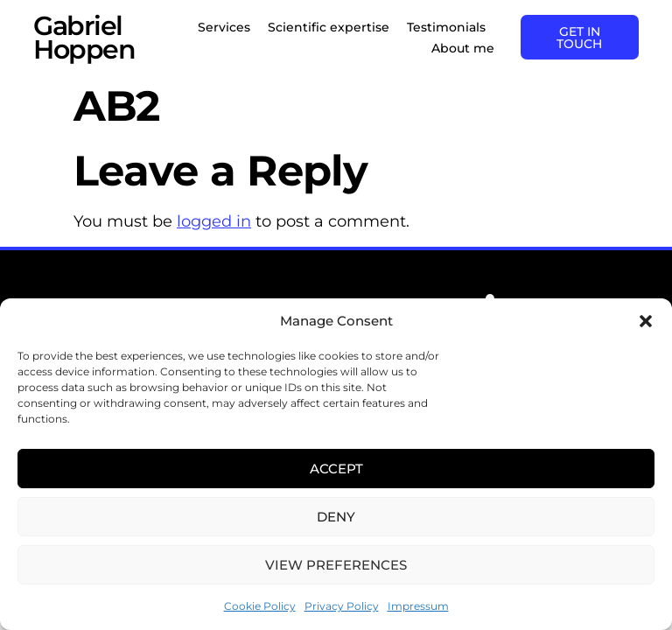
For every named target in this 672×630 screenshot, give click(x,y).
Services (221, 27)
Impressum (418, 606)
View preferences (336, 565)
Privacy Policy (342, 606)
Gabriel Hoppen (84, 38)
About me (460, 48)
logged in (214, 221)
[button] (646, 321)
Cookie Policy (260, 606)
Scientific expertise (326, 27)
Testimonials (444, 27)
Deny (336, 517)
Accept (336, 469)
